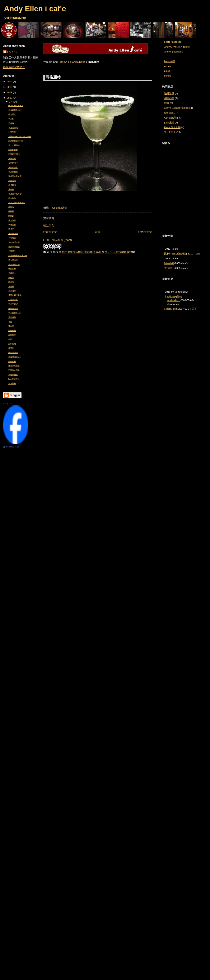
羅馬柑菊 (12, 344)
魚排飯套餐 (13, 150)
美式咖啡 (12, 291)
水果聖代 (12, 132)
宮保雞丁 (169, 268)
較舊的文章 (145, 232)
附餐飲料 (12, 362)
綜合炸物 (12, 198)
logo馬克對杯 (14, 379)
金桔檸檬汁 (13, 163)
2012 (10, 82)
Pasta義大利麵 (172, 127)
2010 (10, 87)
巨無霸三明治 (14, 154)
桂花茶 (11, 282)
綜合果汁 (12, 114)
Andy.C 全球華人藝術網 (177, 47)
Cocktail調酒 (78, 62)
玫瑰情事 (12, 335)
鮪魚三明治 (13, 353)
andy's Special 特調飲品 (177, 108)
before (168, 76)
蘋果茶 (11, 189)
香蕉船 (11, 119)
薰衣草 (11, 326)
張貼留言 (49, 226)
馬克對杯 (12, 383)
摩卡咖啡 (12, 220)
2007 (10, 98)
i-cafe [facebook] (173, 42)
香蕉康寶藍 (13, 172)
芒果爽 (11, 123)
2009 (10, 92)
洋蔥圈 (11, 286)
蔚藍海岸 (12, 181)
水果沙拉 (12, 158)
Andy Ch (8, 404)
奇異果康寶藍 (14, 247)
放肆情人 (12, 273)
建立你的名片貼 (11, 447)
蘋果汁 (11, 348)
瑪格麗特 (12, 225)
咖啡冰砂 (169, 93)
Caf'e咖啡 (170, 113)
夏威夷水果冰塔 (15, 176)
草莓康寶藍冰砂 (15, 110)
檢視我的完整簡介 (14, 67)
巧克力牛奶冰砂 (15, 194)
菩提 (10, 322)
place (167, 71)
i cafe (13, 52)
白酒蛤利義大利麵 (16, 141)
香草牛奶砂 (13, 304)
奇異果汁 (12, 251)
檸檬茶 (11, 211)
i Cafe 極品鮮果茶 (16, 106)
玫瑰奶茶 (12, 331)
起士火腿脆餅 (14, 145)
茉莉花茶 (12, 317)
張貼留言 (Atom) (62, 240)
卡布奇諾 (12, 238)
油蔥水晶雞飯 (14, 366)
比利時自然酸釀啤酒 (176, 254)
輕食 (167, 103)
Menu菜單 (170, 61)
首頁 (98, 232)
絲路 (10, 339)
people (168, 66)
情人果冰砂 (13, 260)
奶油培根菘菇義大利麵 (18, 256)
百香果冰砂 (13, 300)
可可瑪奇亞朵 (14, 370)
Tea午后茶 (170, 132)
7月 (11, 102)
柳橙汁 (11, 278)
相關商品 (169, 98)
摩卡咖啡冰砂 (14, 264)
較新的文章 (50, 232)
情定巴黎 (12, 269)
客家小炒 (169, 263)
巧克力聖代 (13, 128)
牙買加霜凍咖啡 (15, 295)
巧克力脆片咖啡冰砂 (17, 203)
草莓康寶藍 (13, 375)
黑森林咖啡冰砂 (15, 357)
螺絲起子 (12, 216)
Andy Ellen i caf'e (35, 9)
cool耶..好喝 (171, 309)
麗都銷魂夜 (13, 167)
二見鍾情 (12, 185)
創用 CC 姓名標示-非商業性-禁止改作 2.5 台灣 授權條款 (96, 252)
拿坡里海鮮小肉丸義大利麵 (20, 137)
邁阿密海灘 (13, 234)
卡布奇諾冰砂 (14, 242)
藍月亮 (11, 229)
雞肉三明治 (13, 309)
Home (64, 62)
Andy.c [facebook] (174, 52)
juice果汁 (169, 123)
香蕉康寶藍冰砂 (15, 313)
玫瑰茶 (11, 207)
